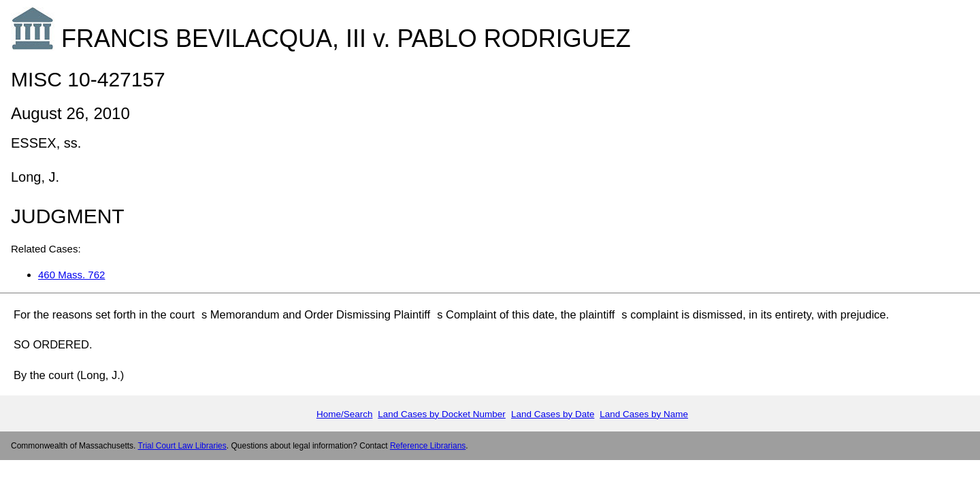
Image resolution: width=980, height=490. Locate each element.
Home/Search (345, 414)
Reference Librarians (428, 446)
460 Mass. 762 (71, 275)
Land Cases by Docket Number (442, 414)
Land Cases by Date (553, 414)
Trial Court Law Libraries (182, 446)
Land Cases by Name (644, 414)
